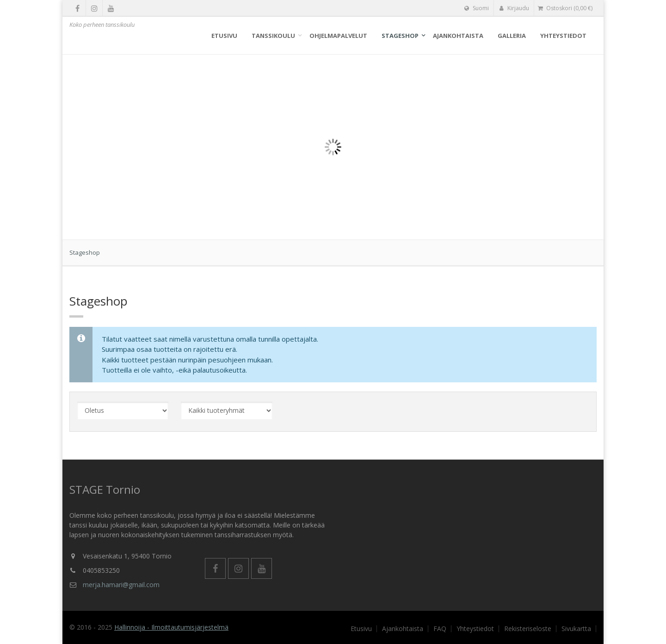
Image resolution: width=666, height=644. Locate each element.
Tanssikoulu (273, 36)
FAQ (440, 629)
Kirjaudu (514, 8)
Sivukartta (576, 629)
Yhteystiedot (563, 36)
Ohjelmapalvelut (338, 36)
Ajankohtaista (458, 36)
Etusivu (224, 36)
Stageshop (400, 36)
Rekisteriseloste (528, 629)
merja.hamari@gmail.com (121, 585)
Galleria (512, 36)
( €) (565, 8)
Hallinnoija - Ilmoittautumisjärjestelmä (171, 627)
